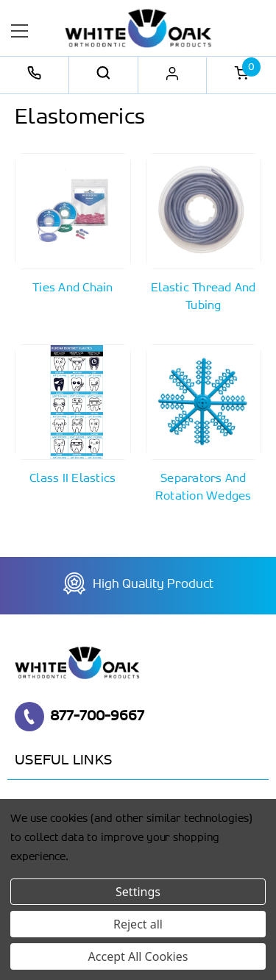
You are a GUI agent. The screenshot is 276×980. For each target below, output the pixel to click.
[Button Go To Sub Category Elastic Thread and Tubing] (204, 234)
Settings (138, 892)
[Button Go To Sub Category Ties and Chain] (73, 225)
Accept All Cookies (138, 956)
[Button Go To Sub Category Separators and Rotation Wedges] (204, 425)
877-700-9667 (79, 717)
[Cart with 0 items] (241, 75)
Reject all (138, 924)
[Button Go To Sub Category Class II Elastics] (73, 416)
